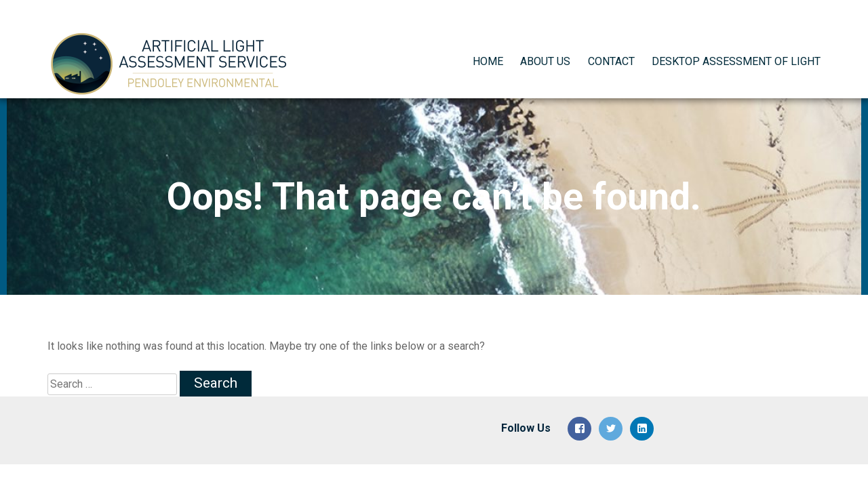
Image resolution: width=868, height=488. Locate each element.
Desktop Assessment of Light (736, 48)
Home (488, 48)
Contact (611, 48)
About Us (545, 48)
